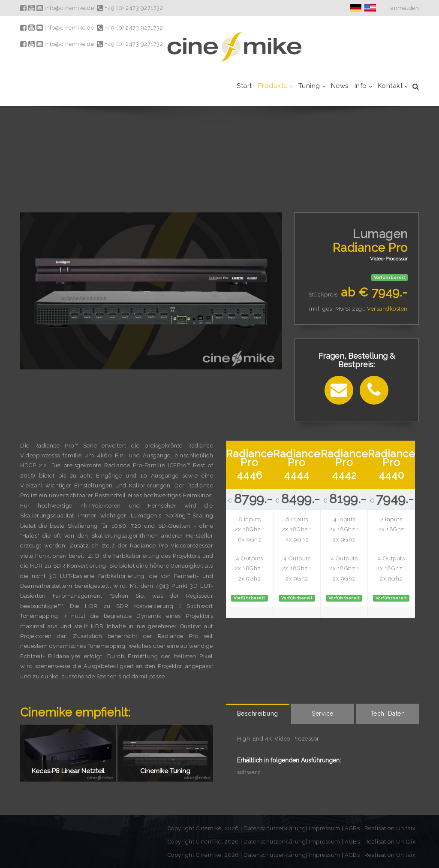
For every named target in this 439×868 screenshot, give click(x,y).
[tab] (258, 714)
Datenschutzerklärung (275, 828)
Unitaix (406, 828)
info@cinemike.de (65, 8)
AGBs (352, 828)
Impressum (325, 828)
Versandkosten (387, 309)
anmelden (405, 8)
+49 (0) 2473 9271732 (130, 8)
